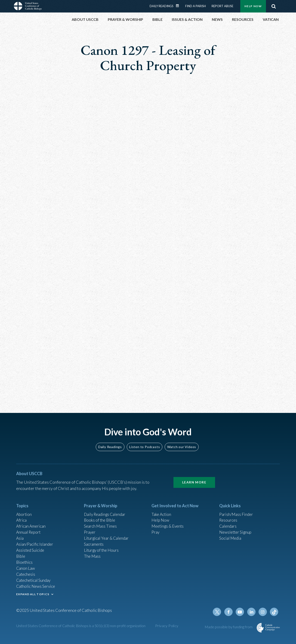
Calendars (228, 523)
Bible (21, 554)
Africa (22, 517)
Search (274, 6)
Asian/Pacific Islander (35, 542)
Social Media (231, 536)
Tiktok (274, 612)
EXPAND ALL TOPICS (33, 593)
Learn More (194, 478)
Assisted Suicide (31, 548)
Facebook (230, 612)
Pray (156, 529)
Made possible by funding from (229, 627)
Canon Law (26, 567)
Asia (20, 536)
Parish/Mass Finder (237, 511)
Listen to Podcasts (145, 443)
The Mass (93, 554)
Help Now (253, 6)
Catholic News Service (36, 585)
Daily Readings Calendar (179, 6)
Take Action (162, 511)
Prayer (90, 529)
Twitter (219, 612)
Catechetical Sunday (34, 579)
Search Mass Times (101, 523)
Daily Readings (162, 6)
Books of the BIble (100, 517)
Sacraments (94, 542)
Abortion (24, 511)
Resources (229, 517)
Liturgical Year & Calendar (108, 536)
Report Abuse (222, 6)
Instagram (263, 612)
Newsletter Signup (236, 529)
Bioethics (25, 560)
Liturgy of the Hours (102, 548)
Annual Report (29, 529)
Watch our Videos (182, 443)
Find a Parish (196, 6)
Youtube (241, 612)
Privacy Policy (167, 626)
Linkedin (252, 612)
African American (31, 523)
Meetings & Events (169, 523)
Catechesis (26, 573)
